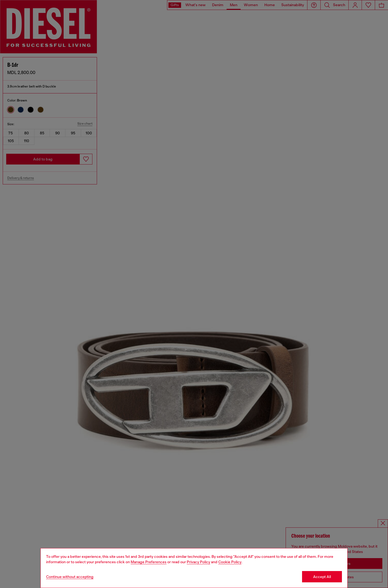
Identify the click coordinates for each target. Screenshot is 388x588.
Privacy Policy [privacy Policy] (198, 562)
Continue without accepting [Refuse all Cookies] (70, 577)
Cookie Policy (230, 562)
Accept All (322, 577)
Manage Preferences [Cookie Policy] (149, 562)
